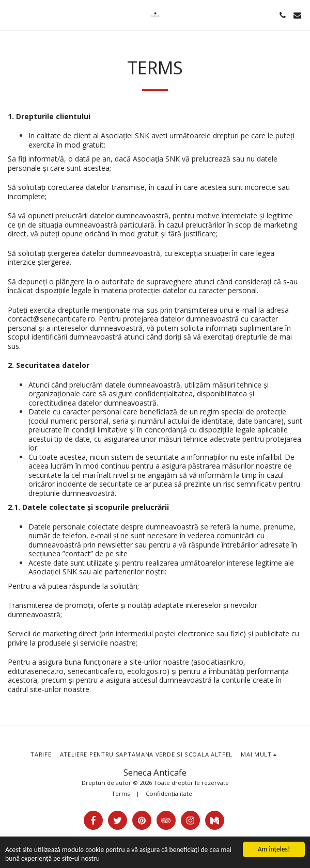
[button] (11, 15)
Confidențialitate (169, 793)
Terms (121, 793)
